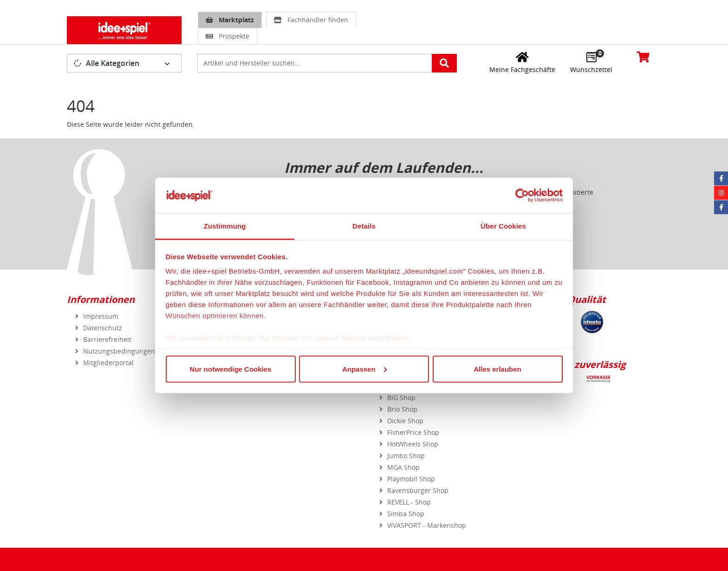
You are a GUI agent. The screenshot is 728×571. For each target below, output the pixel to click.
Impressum (101, 316)
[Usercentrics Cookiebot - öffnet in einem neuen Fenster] (522, 195)
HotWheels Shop (413, 444)
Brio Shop (402, 409)
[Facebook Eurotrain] (721, 207)
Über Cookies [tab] (503, 226)
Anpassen (364, 369)
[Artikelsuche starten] (444, 63)
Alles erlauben (497, 369)
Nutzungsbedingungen (119, 351)
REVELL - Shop (409, 502)
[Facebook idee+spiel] (721, 178)
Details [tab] (364, 226)
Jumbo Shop (406, 456)
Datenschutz (103, 328)
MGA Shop (403, 467)
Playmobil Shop (411, 479)
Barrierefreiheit (107, 339)
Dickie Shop (405, 421)
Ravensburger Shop (418, 490)
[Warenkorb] (643, 57)
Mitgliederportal (108, 363)
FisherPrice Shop (413, 432)
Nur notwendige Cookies (231, 369)
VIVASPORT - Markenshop (427, 525)
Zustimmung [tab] (225, 226)
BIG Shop (401, 397)
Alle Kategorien (106, 63)
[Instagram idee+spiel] (721, 193)
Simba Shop (406, 514)
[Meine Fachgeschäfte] (522, 62)
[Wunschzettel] (591, 62)
